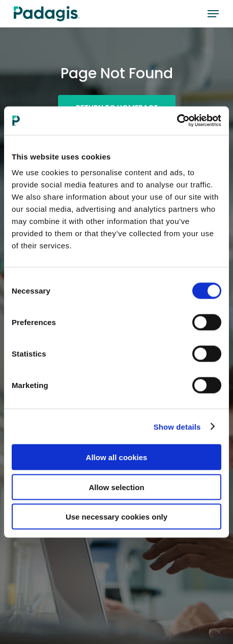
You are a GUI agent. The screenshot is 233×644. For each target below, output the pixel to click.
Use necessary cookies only (116, 517)
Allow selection (116, 487)
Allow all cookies (117, 457)
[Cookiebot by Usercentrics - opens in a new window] (177, 121)
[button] (213, 14)
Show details (177, 426)
